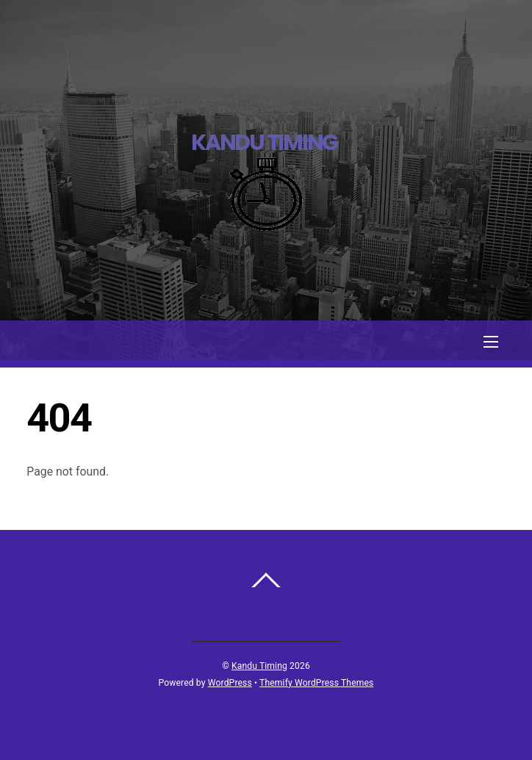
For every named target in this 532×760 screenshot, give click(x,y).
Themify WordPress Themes (316, 683)
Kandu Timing (259, 666)
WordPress (230, 683)
